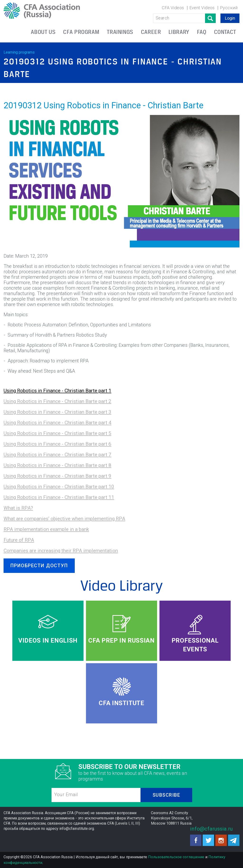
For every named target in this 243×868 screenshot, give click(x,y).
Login (230, 18)
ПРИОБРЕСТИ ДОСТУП (39, 566)
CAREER (151, 32)
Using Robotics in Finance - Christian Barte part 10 (59, 487)
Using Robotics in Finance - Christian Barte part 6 (57, 444)
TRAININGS (120, 32)
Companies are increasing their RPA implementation (61, 551)
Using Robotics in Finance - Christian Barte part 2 (57, 401)
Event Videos (202, 8)
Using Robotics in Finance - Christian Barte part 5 (57, 433)
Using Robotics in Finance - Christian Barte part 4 (57, 423)
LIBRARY (179, 32)
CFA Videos (173, 8)
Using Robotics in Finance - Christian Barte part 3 (57, 412)
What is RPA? (18, 508)
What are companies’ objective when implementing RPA (64, 519)
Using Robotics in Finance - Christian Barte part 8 (57, 465)
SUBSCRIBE (166, 795)
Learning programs (19, 52)
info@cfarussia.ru (211, 829)
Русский (229, 8)
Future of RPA (19, 540)
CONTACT (225, 32)
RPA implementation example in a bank (46, 529)
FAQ (202, 32)
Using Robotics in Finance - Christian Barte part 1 (57, 391)
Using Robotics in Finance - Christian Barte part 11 (59, 497)
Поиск (210, 18)
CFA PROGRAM (81, 32)
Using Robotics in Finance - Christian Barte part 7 (57, 455)
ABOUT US (43, 32)
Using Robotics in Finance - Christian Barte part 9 (57, 476)
